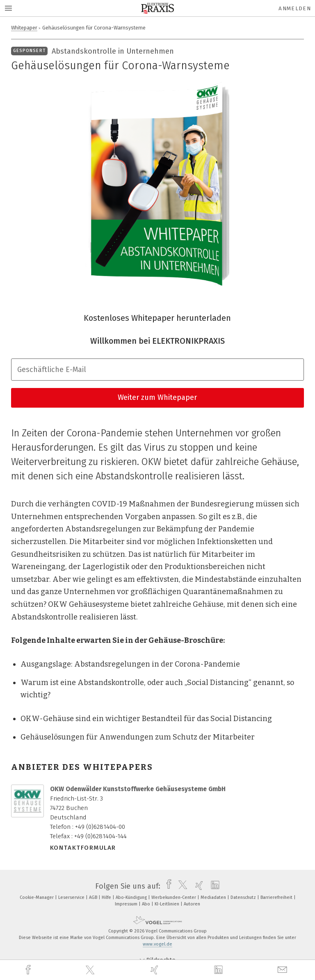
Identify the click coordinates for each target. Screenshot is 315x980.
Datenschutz (244, 897)
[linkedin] (219, 970)
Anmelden (295, 8)
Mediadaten (214, 897)
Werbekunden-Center (174, 897)
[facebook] (29, 970)
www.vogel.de (157, 944)
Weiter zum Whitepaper (157, 397)
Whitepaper (24, 28)
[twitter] (91, 970)
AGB (94, 897)
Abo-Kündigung (132, 897)
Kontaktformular (83, 848)
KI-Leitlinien (168, 904)
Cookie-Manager (37, 897)
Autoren (192, 904)
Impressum (127, 904)
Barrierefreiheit (277, 897)
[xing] (155, 970)
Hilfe (107, 897)
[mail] (283, 970)
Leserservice (72, 897)
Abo (147, 904)
